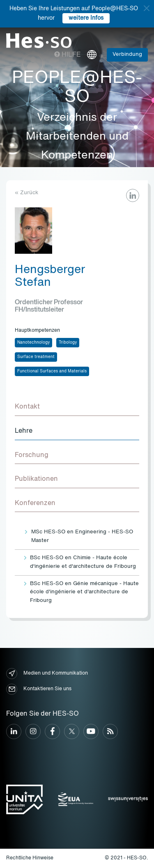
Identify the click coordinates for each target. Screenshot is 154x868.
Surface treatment (36, 357)
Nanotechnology (33, 342)
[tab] (77, 407)
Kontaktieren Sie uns (39, 689)
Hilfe (68, 55)
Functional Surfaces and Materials (52, 371)
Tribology (68, 342)
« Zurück (26, 193)
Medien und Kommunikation (47, 674)
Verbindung (127, 54)
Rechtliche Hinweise (30, 858)
